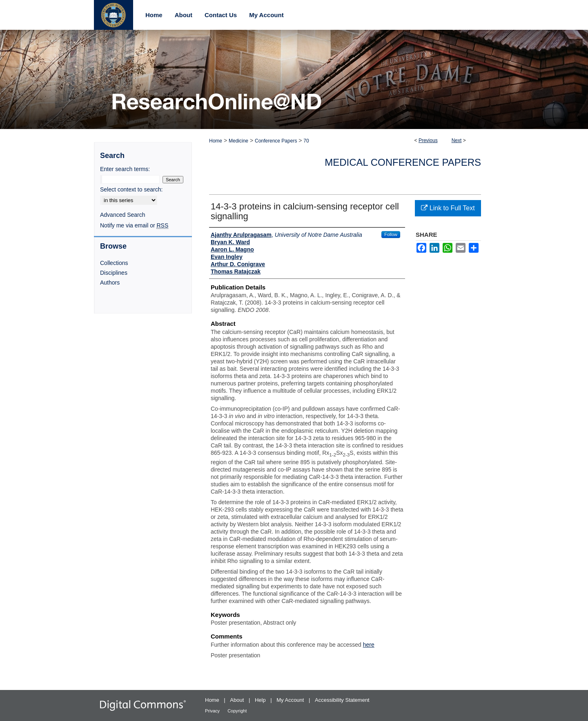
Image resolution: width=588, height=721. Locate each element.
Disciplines (114, 273)
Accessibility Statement (342, 700)
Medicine (238, 141)
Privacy (213, 711)
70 (306, 141)
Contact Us (221, 15)
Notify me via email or (134, 225)
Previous (428, 140)
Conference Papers (276, 141)
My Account (291, 700)
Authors (110, 283)
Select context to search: (131, 189)
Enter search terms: (125, 169)
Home (216, 141)
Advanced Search (123, 215)
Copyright (237, 711)
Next (457, 140)
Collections (114, 263)
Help (261, 700)
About (238, 700)
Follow (391, 234)
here (369, 645)
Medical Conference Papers (403, 162)
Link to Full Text (448, 208)
